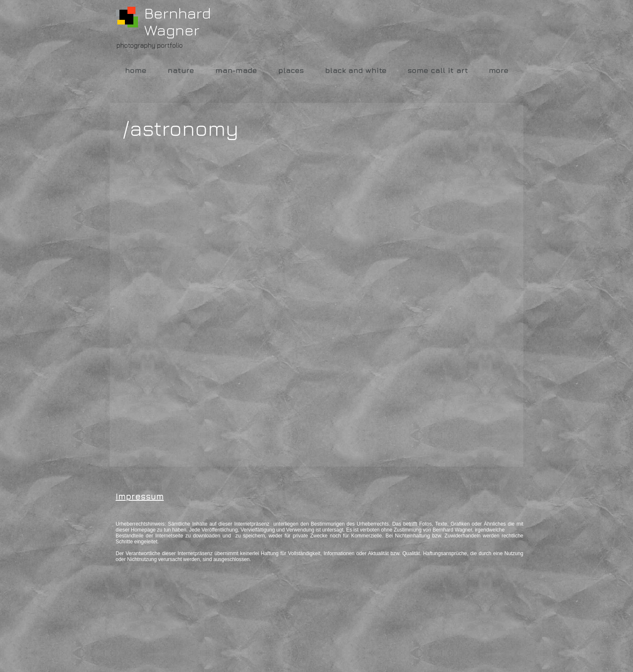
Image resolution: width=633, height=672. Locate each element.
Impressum (140, 496)
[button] (185, 194)
